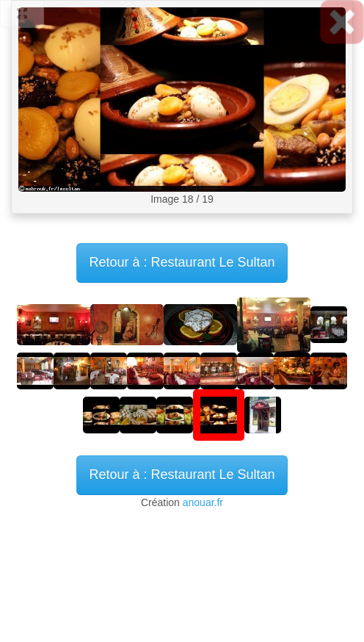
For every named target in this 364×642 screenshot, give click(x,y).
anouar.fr (203, 502)
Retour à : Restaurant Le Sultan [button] (182, 475)
